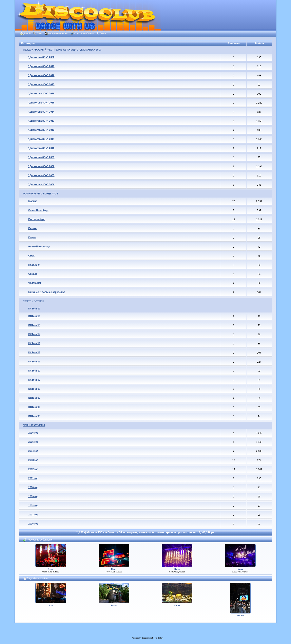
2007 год (33, 515)
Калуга (32, 238)
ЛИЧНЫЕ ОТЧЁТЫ (34, 425)
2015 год (33, 442)
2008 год (33, 506)
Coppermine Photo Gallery (153, 638)
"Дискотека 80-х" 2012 (41, 130)
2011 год (33, 478)
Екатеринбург (36, 219)
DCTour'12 (34, 353)
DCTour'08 (34, 389)
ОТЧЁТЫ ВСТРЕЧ (33, 301)
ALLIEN (240, 615)
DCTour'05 (34, 416)
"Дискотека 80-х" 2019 (41, 66)
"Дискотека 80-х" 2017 (41, 84)
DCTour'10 (34, 371)
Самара (33, 274)
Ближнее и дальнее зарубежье (47, 292)
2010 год (33, 487)
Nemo (51, 569)
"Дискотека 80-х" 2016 (41, 94)
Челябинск (35, 283)
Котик (114, 605)
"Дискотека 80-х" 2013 (41, 121)
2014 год (33, 451)
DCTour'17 (34, 309)
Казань (32, 228)
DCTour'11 (34, 362)
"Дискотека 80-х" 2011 (41, 139)
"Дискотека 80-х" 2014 (41, 112)
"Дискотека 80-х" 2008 (41, 166)
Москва (33, 201)
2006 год (33, 524)
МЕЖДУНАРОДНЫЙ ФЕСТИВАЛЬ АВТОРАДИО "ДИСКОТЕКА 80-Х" (62, 50)
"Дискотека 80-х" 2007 (41, 175)
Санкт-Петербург (38, 210)
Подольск (34, 265)
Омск (31, 256)
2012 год (33, 469)
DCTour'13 (34, 343)
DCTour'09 (34, 380)
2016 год (33, 433)
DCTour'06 (34, 407)
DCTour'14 (34, 334)
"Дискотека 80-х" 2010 (41, 148)
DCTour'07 (34, 398)
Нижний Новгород (39, 247)
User (51, 605)
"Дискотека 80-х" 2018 (41, 75)
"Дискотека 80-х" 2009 (41, 157)
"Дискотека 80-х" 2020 (41, 57)
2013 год (33, 460)
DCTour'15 (34, 325)
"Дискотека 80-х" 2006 (41, 185)
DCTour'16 (34, 316)
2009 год (33, 496)
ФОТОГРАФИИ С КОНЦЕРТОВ (40, 194)
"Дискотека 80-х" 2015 (41, 103)
